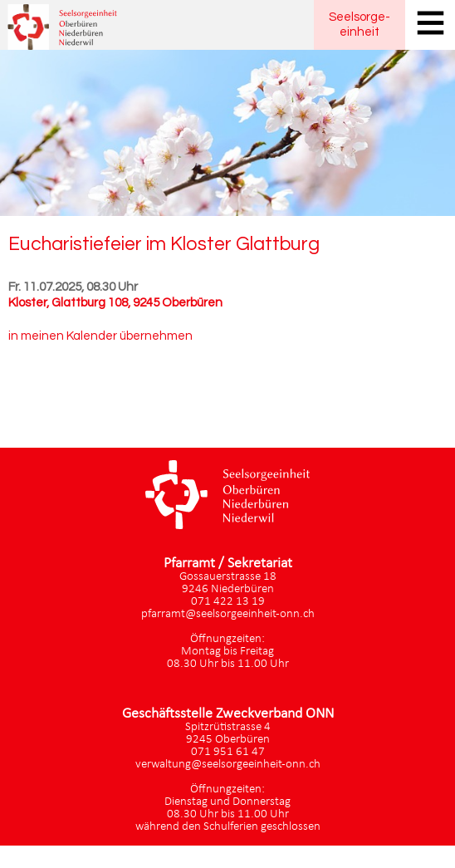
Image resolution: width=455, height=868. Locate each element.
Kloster (115, 303)
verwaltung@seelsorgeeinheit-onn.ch (228, 765)
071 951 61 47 (228, 752)
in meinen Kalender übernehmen (100, 336)
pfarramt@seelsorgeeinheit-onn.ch (228, 614)
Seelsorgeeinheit (360, 25)
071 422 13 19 (228, 602)
